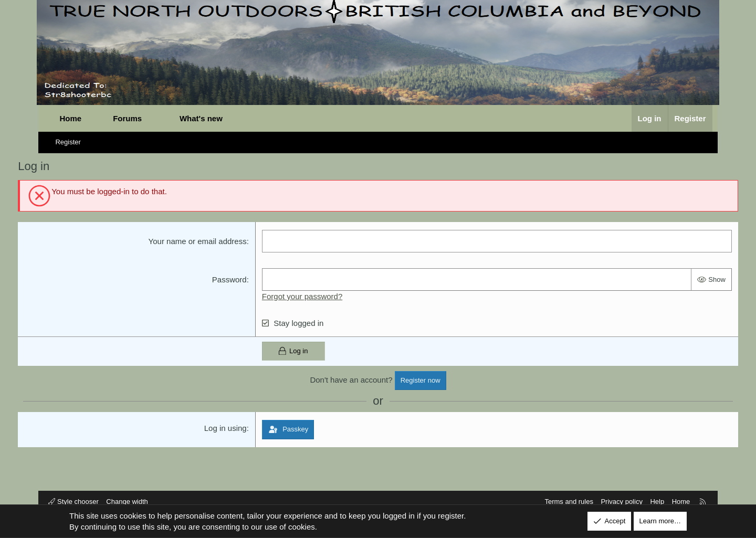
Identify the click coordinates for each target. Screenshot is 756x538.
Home (74, 118)
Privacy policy (618, 502)
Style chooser (77, 502)
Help (654, 502)
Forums (131, 118)
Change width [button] (131, 502)
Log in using (233, 428)
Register (71, 142)
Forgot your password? (310, 296)
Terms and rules (565, 502)
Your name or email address (206, 241)
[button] (157, 118)
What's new (204, 118)
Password (237, 279)
